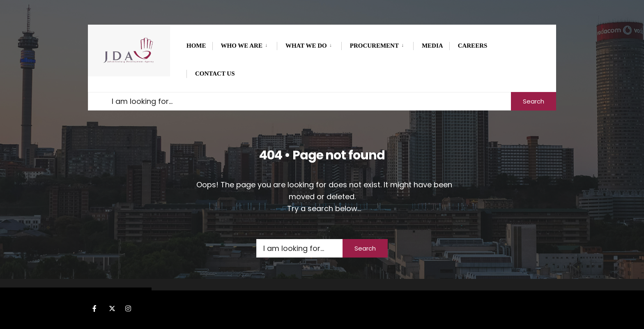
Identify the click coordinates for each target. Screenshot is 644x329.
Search (534, 101)
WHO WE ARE (242, 46)
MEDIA (432, 46)
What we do (306, 46)
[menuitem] (245, 44)
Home (196, 46)
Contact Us (215, 74)
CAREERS (473, 46)
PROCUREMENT (374, 46)
